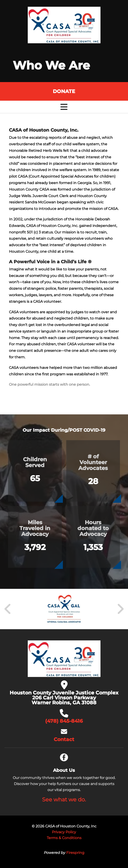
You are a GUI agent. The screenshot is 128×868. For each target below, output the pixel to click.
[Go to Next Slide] (120, 609)
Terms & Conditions (64, 838)
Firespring (75, 853)
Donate (64, 91)
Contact (64, 739)
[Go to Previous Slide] (8, 609)
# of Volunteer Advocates (93, 462)
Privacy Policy (64, 832)
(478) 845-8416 (64, 721)
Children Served (35, 462)
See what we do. (64, 799)
